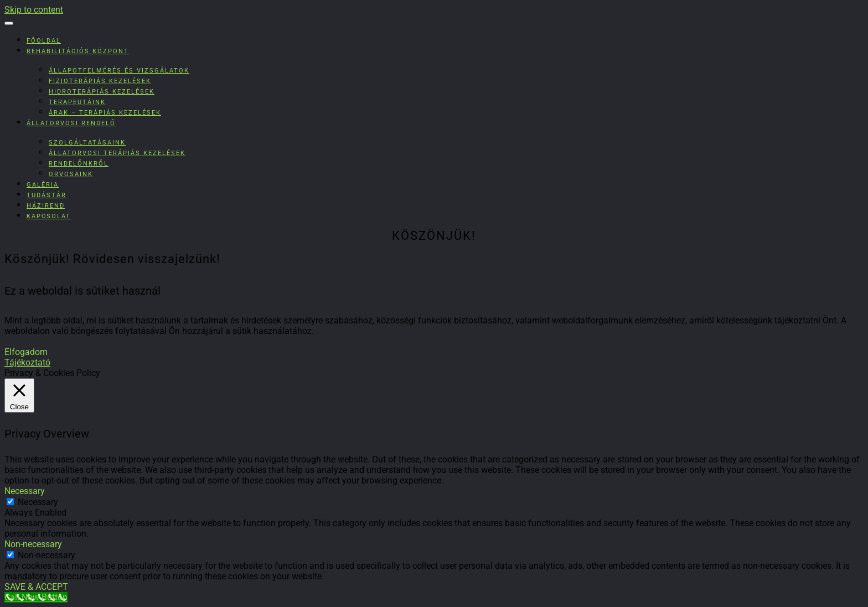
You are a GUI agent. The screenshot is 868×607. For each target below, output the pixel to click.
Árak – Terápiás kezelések (105, 113)
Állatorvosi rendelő (71, 123)
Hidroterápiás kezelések (102, 92)
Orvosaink (71, 174)
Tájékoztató (27, 362)
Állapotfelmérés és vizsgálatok (119, 71)
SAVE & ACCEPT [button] (36, 587)
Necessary (38, 502)
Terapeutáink (77, 102)
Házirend (46, 206)
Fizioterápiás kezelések (100, 81)
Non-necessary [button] (33, 544)
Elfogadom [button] (26, 352)
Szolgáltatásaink (87, 143)
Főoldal (44, 41)
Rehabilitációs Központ (78, 51)
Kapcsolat (49, 216)
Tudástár (46, 195)
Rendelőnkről (79, 164)
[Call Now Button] (36, 597)
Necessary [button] (25, 491)
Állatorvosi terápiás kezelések (117, 153)
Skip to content (34, 10)
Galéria (43, 185)
